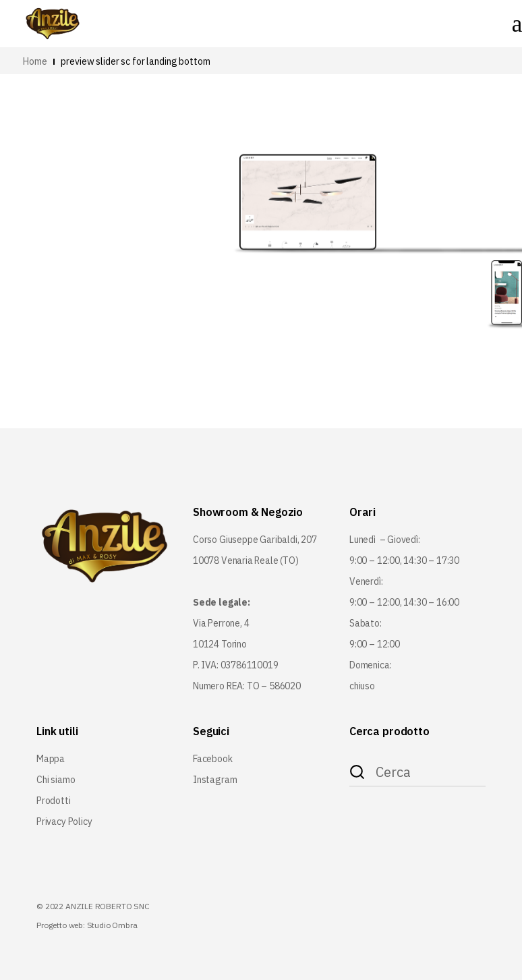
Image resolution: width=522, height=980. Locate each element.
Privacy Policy (64, 822)
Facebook (213, 759)
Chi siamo (56, 780)
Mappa (51, 759)
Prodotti (54, 801)
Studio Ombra (112, 925)
